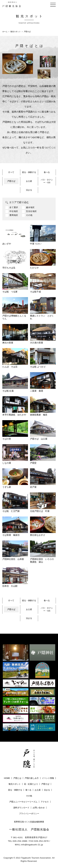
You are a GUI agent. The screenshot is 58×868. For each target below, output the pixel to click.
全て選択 (14, 207)
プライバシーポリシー (29, 814)
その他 (29, 215)
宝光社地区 (31, 211)
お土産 (29, 181)
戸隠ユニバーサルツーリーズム (23, 802)
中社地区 (14, 211)
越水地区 (30, 207)
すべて (11, 172)
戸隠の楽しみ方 (32, 778)
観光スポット (16, 32)
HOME (7, 778)
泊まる (29, 190)
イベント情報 (48, 778)
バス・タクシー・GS (47, 181)
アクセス (45, 802)
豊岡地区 (14, 215)
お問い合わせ (39, 808)
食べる (47, 172)
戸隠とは (17, 778)
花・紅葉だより (31, 784)
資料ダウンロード (21, 808)
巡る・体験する (29, 172)
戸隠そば (11, 181)
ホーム (5, 32)
